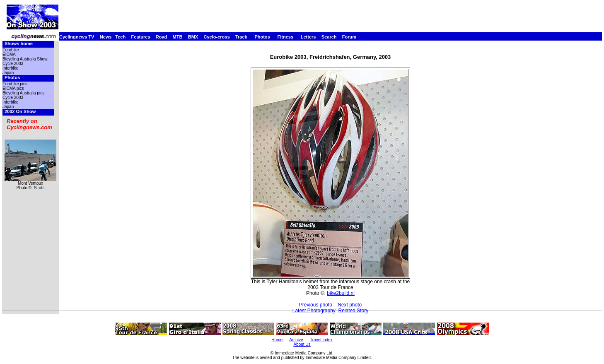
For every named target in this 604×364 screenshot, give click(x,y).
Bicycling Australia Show (25, 59)
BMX (193, 37)
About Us (302, 344)
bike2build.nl (341, 293)
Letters (308, 37)
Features (141, 37)
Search (329, 37)
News (106, 37)
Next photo (350, 305)
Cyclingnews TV (77, 37)
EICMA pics (13, 88)
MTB (178, 37)
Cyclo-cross (217, 37)
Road (162, 37)
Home (277, 340)
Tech (120, 37)
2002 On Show (20, 111)
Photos (262, 37)
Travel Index (321, 340)
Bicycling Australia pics (23, 93)
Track (241, 37)
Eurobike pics (15, 84)
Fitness (285, 37)
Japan (8, 73)
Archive (296, 340)
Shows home (19, 43)
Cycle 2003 (13, 64)
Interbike (10, 68)
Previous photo (316, 305)
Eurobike (11, 50)
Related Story (354, 311)
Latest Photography (314, 311)
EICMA (9, 54)
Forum (349, 37)
